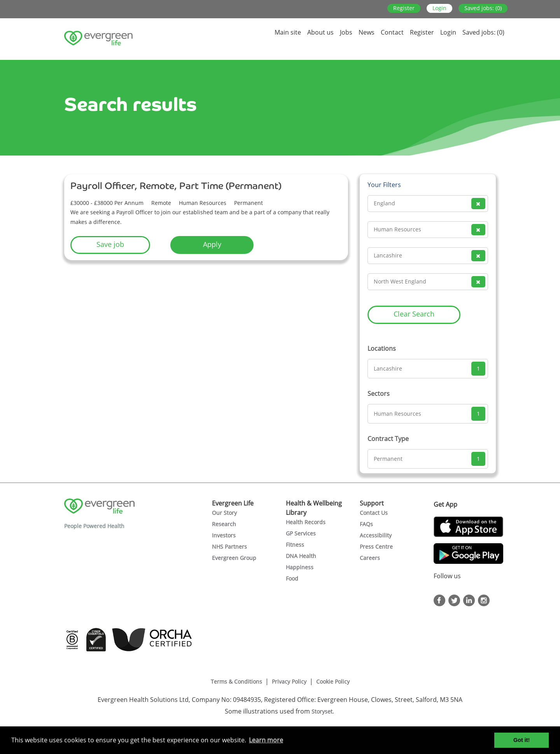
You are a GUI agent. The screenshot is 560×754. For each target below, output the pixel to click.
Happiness (300, 567)
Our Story (224, 513)
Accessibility (376, 535)
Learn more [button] (266, 740)
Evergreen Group (234, 558)
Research (224, 524)
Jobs (346, 32)
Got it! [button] (521, 740)
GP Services (301, 533)
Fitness (295, 545)
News (367, 32)
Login (439, 8)
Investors (224, 535)
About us (320, 32)
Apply (212, 244)
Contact (392, 32)
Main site (288, 32)
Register (404, 8)
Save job (110, 244)
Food (292, 578)
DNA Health (301, 556)
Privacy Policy (289, 681)
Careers (370, 558)
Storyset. (324, 711)
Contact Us (374, 513)
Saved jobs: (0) (483, 8)
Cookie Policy (333, 681)
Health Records (306, 522)
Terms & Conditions (236, 681)
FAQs (366, 524)
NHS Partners (229, 547)
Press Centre (376, 547)
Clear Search (414, 314)
